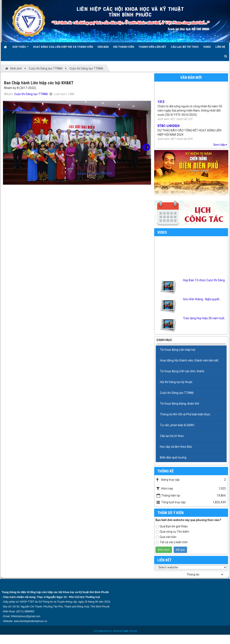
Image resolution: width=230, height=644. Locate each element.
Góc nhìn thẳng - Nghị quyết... (202, 299)
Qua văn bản (166, 537)
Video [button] (207, 47)
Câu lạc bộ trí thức (172, 436)
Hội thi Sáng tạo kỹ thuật (176, 382)
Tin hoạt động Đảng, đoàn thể (179, 404)
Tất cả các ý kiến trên (172, 542)
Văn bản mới (191, 77)
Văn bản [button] (103, 47)
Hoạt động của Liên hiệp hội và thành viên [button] (63, 47)
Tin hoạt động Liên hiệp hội (178, 350)
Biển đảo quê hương (173, 457)
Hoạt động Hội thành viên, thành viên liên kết (189, 360)
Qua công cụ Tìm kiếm (172, 532)
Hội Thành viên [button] (124, 47)
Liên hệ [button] (220, 47)
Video (162, 232)
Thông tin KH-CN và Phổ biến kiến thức (185, 414)
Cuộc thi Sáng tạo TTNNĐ (31, 94)
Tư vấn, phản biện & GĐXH (177, 425)
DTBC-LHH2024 (168, 127)
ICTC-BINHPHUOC (103, 631)
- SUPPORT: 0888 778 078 (125, 631)
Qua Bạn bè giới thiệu (172, 527)
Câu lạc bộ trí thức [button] (185, 47)
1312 (161, 103)
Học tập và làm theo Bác (176, 447)
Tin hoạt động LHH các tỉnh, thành (182, 371)
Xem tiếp (220, 145)
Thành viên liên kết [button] (152, 47)
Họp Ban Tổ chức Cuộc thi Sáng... (205, 280)
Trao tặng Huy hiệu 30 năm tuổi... (205, 318)
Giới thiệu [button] (20, 48)
